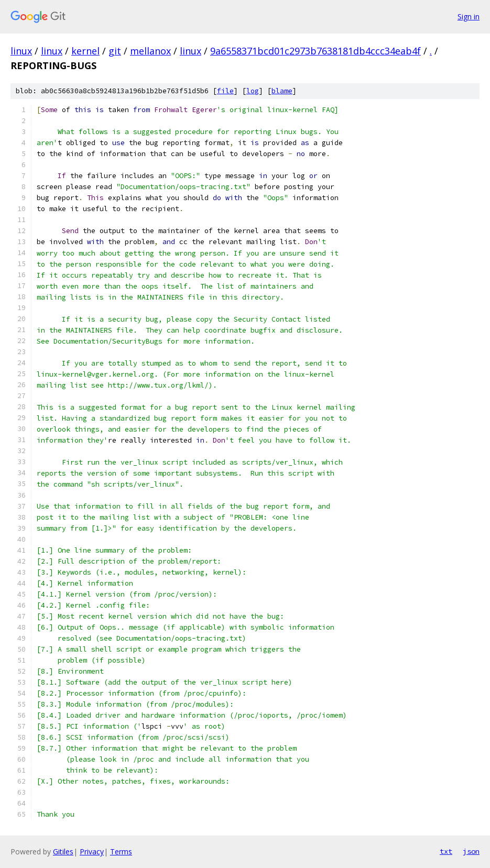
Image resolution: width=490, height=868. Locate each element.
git (115, 51)
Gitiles (63, 851)
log (253, 91)
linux (21, 51)
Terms (121, 851)
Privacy (92, 851)
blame (282, 91)
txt (446, 851)
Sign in (469, 17)
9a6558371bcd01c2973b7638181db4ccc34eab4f (315, 51)
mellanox (150, 51)
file (225, 91)
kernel (85, 51)
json (471, 851)
